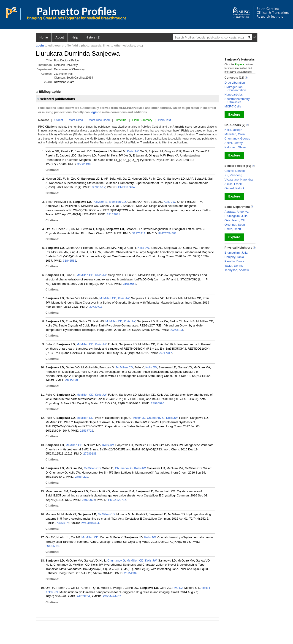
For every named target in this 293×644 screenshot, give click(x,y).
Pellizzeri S (100, 202)
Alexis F (206, 588)
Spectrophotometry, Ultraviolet (237, 100)
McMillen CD (117, 202)
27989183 (90, 454)
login (94, 112)
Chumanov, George (237, 138)
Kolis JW (133, 151)
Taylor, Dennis (234, 266)
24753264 (83, 596)
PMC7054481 (168, 233)
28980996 (157, 403)
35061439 (84, 164)
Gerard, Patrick (235, 188)
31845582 (70, 261)
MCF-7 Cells (233, 106)
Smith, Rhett (233, 229)
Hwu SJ (178, 588)
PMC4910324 (90, 523)
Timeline (121, 120)
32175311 (139, 233)
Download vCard (64, 82)
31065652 (130, 284)
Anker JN (139, 418)
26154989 (131, 573)
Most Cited (76, 120)
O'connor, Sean (235, 225)
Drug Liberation (235, 83)
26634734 (52, 546)
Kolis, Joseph (233, 130)
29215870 (71, 380)
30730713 (96, 307)
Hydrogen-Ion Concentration (235, 89)
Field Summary (142, 120)
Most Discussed (99, 120)
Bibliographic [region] (49, 92)
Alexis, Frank (233, 184)
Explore (234, 115)
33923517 (99, 187)
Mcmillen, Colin (235, 134)
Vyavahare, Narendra (239, 179)
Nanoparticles (234, 95)
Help (75, 37)
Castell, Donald (235, 171)
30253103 (176, 330)
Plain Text (164, 120)
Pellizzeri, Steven (236, 147)
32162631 (114, 214)
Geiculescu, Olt (235, 220)
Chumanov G (156, 418)
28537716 (87, 431)
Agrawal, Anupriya (237, 212)
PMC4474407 (112, 596)
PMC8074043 (127, 187)
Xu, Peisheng (233, 175)
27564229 (82, 477)
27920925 (89, 500)
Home (44, 37)
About (60, 37)
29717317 (165, 353)
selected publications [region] (56, 99)
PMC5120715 (117, 500)
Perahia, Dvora (235, 261)
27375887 (61, 523)
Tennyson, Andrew (237, 270)
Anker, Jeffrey (234, 143)
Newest (43, 120)
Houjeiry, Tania (234, 257)
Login (40, 45)
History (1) (93, 37)
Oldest (59, 120)
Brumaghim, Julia (236, 216)
